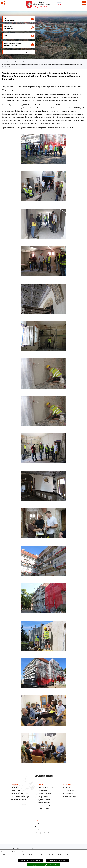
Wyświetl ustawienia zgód (57, 860)
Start (4, 62)
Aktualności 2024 (19, 62)
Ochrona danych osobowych (31, 860)
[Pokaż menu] (84, 3)
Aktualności (10, 62)
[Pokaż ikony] (3, 3)
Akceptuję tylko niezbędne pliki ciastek (44, 865)
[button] (43, 165)
